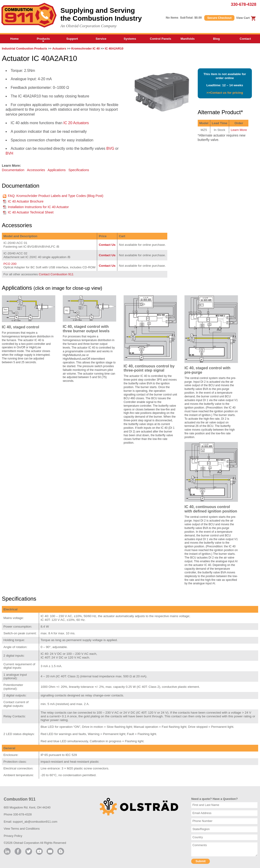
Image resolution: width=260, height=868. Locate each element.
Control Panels (161, 39)
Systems (130, 39)
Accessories (36, 170)
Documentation (13, 170)
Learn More (239, 130)
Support (72, 39)
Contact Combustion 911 (56, 274)
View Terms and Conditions (22, 829)
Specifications (79, 170)
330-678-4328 (244, 4)
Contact (245, 39)
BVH (9, 153)
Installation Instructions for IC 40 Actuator (38, 207)
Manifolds (188, 39)
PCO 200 (10, 264)
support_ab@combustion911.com (35, 822)
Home (14, 39)
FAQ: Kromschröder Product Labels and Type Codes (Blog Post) (56, 196)
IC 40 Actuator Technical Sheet (31, 212)
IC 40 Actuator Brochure (26, 201)
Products (43, 40)
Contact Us (107, 245)
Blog (216, 39)
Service (101, 39)
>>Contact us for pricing (225, 93)
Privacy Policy (13, 836)
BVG (110, 148)
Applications (57, 170)
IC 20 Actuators (76, 123)
